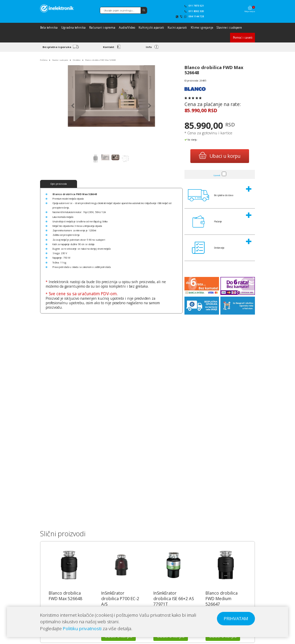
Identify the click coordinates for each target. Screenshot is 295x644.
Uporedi (217, 175)
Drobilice (77, 60)
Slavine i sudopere (229, 27)
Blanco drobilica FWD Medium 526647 (222, 599)
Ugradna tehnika (73, 27)
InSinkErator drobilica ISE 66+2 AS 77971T (174, 599)
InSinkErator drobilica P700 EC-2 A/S (120, 599)
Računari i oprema (102, 27)
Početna (44, 60)
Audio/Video (127, 27)
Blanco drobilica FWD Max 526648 (65, 596)
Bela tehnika (49, 27)
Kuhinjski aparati (151, 27)
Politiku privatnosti (82, 628)
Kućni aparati (177, 27)
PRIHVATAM (236, 618)
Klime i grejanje (202, 27)
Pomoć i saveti (243, 37)
